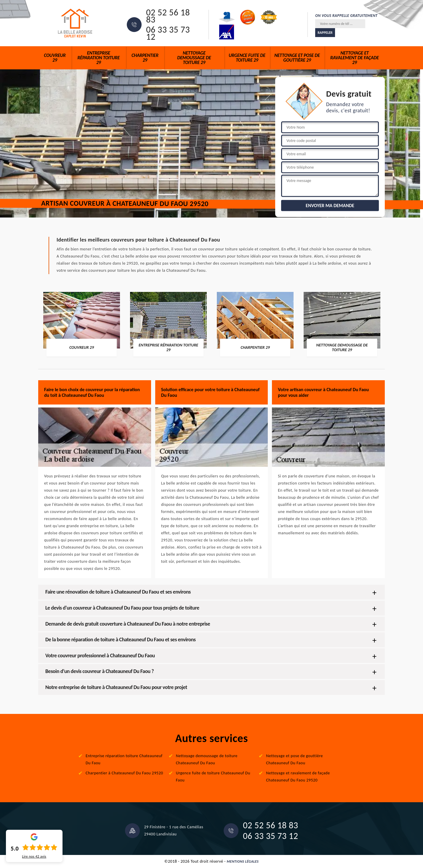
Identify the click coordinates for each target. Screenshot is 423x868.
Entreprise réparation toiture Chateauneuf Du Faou (124, 759)
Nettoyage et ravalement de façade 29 (355, 58)
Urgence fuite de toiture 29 (247, 58)
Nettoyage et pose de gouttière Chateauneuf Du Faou (294, 759)
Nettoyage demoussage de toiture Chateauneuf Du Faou (207, 759)
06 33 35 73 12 (168, 33)
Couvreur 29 (55, 58)
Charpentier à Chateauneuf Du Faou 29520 (124, 773)
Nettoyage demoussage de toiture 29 (194, 58)
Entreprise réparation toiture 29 (98, 58)
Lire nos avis (34, 856)
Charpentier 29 (145, 58)
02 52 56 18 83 (168, 16)
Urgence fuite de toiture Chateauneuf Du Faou (213, 777)
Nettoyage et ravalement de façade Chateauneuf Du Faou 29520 (298, 777)
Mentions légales (243, 861)
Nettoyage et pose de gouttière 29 (297, 58)
